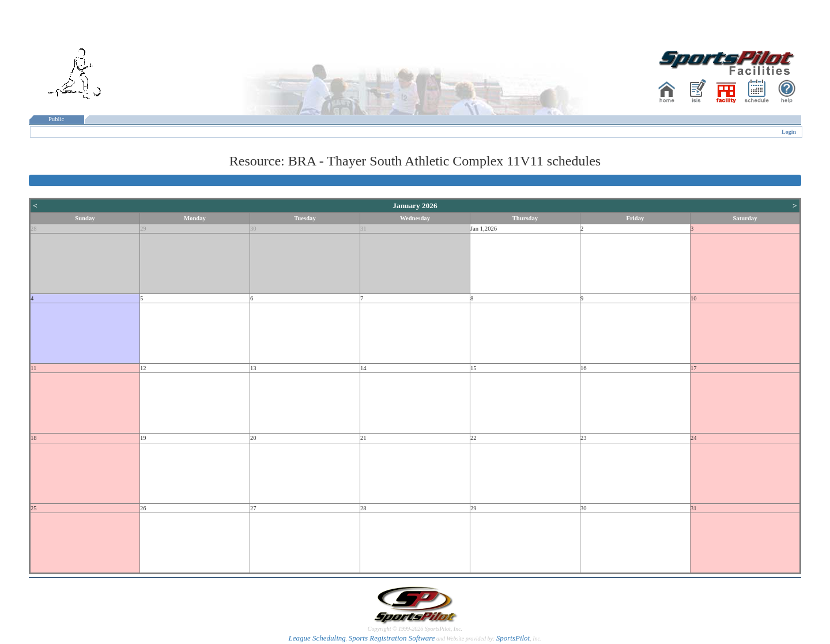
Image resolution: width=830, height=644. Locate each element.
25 (34, 508)
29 (143, 229)
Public (56, 119)
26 (143, 508)
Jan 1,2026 (484, 229)
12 (143, 368)
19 (143, 438)
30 (253, 229)
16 (584, 368)
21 (363, 438)
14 (363, 368)
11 (33, 368)
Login (789, 132)
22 (474, 438)
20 (253, 438)
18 (34, 438)
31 (363, 229)
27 (253, 508)
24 (694, 438)
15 (474, 368)
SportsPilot (513, 638)
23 (584, 438)
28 (34, 229)
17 (694, 368)
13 (253, 368)
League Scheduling (317, 638)
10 (694, 298)
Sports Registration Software (392, 638)
